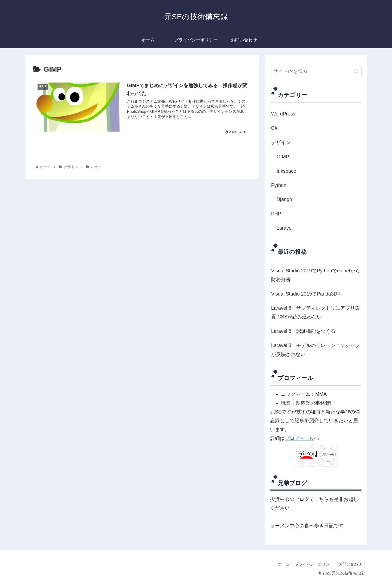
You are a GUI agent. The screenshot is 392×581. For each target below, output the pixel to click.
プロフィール (299, 438)
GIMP (283, 157)
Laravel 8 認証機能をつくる (303, 331)
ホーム (284, 564)
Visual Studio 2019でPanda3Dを (307, 294)
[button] (356, 71)
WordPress (283, 114)
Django (284, 199)
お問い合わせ (350, 564)
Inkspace (286, 171)
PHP (276, 214)
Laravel (285, 228)
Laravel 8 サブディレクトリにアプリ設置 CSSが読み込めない (316, 312)
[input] (316, 71)
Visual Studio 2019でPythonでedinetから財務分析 (316, 275)
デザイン (281, 142)
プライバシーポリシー (314, 564)
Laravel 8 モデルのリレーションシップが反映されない (316, 350)
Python (279, 185)
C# (274, 128)
